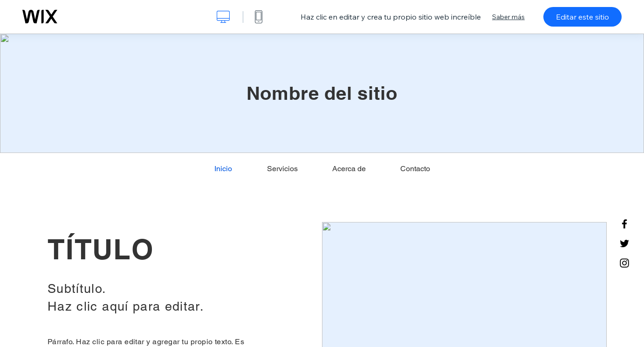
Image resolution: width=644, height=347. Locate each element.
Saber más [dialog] (508, 17)
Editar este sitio (582, 17)
